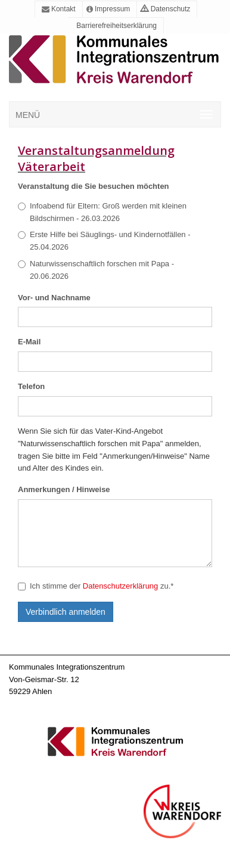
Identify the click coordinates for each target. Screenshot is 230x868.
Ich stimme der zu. (96, 586)
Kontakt (59, 9)
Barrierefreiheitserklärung (116, 26)
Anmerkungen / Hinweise (64, 489)
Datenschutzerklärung (120, 586)
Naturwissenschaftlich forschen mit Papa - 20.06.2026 (96, 270)
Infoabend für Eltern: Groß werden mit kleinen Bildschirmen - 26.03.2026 (102, 212)
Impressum (108, 9)
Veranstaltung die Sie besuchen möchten (94, 186)
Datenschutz (165, 9)
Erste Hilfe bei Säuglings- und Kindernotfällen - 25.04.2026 (104, 241)
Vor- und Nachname (54, 298)
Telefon (31, 386)
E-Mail (29, 342)
